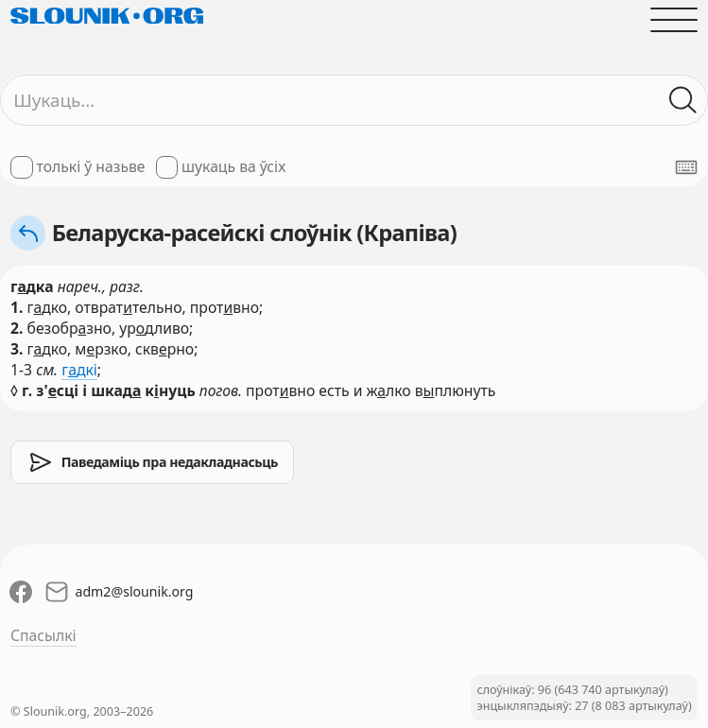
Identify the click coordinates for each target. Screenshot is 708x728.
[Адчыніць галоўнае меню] (674, 20)
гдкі (79, 370)
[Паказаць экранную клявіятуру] (686, 167)
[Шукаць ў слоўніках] (683, 100)
